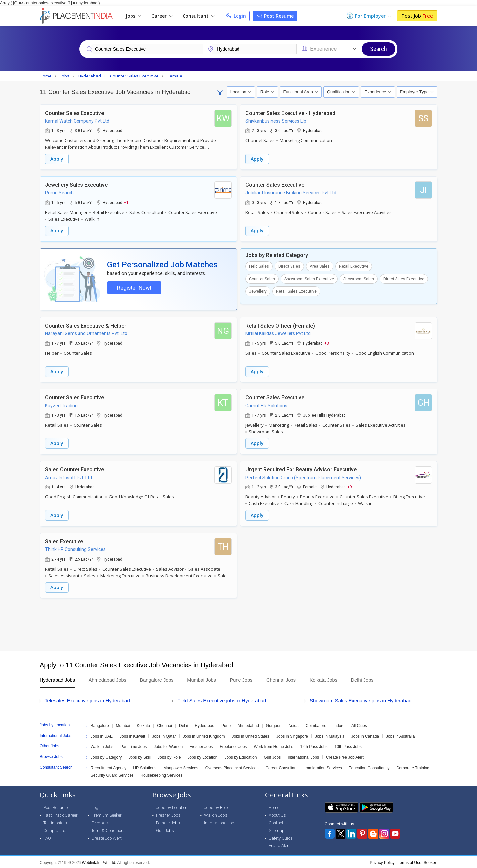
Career (162, 16)
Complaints (54, 829)
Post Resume (275, 16)
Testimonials (55, 822)
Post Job (417, 16)
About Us (277, 814)
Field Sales (259, 265)
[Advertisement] (238, 624)
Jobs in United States (250, 735)
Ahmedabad (248, 725)
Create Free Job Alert (345, 756)
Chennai (164, 725)
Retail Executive (354, 265)
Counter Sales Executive (75, 113)
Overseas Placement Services (232, 767)
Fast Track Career (60, 814)
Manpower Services (181, 767)
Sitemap (277, 829)
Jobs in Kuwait (132, 735)
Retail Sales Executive (296, 290)
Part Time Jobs (133, 746)
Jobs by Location (202, 756)
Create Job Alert (106, 837)
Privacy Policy (382, 862)
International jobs (220, 822)
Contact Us (279, 822)
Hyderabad (205, 725)
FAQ (47, 837)
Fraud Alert (279, 845)
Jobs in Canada (365, 735)
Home (274, 807)
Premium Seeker (106, 814)
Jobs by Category (106, 756)
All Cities (359, 725)
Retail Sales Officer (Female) (280, 326)
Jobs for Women (168, 746)
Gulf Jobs (272, 756)
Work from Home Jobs (273, 746)
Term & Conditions (108, 829)
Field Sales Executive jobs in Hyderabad (222, 700)
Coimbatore (316, 725)
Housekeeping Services (161, 774)
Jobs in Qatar (164, 735)
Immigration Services (323, 767)
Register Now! (133, 288)
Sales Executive (64, 541)
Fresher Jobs (201, 746)
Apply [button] (57, 158)
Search (378, 49)
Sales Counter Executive (75, 469)
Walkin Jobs (216, 814)
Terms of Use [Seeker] (418, 862)
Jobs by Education (240, 756)
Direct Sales (289, 265)
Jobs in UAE (102, 735)
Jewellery (258, 290)
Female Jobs (168, 822)
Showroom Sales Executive (309, 278)
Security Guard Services (112, 774)
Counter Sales (262, 278)
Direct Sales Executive (404, 278)
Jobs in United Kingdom (204, 735)
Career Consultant (281, 767)
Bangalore (100, 725)
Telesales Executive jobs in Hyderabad (87, 700)
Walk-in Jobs (102, 746)
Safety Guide (281, 837)
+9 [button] (350, 486)
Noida (294, 725)
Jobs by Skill (140, 756)
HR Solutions (145, 767)
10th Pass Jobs (348, 746)
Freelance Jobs (233, 746)
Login (236, 16)
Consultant (198, 16)
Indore (339, 725)
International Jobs (303, 756)
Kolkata (143, 725)
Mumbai (123, 725)
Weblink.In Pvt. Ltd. (99, 862)
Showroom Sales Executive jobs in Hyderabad (361, 700)
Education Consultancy (369, 767)
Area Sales (320, 265)
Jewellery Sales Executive (76, 184)
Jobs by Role (169, 756)
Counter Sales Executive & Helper (86, 326)
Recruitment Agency (108, 767)
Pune (226, 725)
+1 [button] (126, 202)
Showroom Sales (359, 278)
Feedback (101, 822)
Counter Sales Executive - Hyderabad (290, 113)
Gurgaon (274, 725)
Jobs (133, 16)
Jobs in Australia (400, 735)
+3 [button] (327, 343)
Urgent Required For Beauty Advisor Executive (301, 469)
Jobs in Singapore (292, 735)
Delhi (183, 725)
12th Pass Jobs (314, 746)
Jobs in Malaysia (330, 735)
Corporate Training (413, 767)
